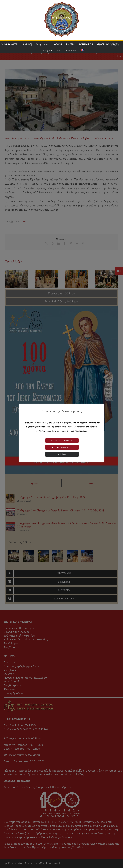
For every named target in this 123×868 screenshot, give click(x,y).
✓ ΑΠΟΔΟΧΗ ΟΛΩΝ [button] (62, 440)
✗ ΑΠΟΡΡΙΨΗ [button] (62, 447)
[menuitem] (82, 50)
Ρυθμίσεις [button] (62, 454)
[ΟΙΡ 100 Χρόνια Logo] (61, 3)
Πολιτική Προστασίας (74, 427)
